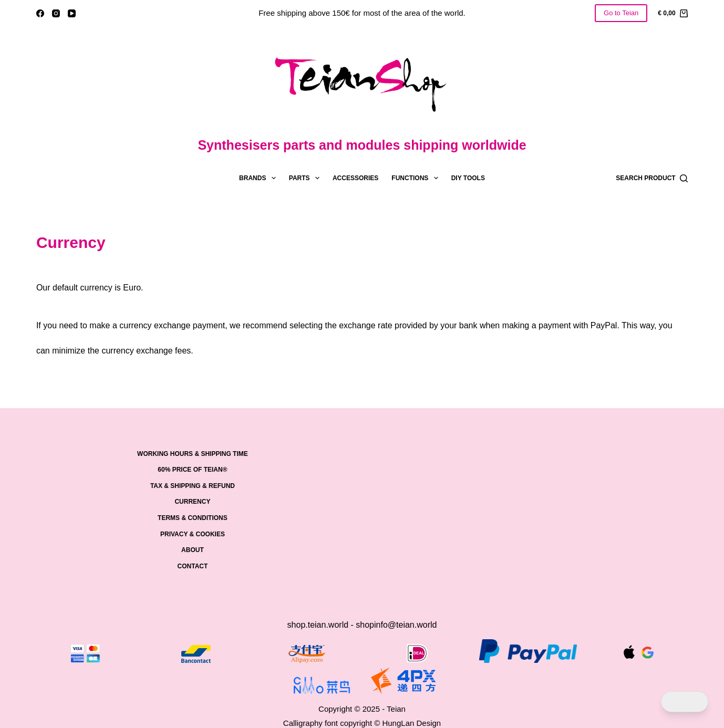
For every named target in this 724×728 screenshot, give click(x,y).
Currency (192, 502)
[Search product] (652, 178)
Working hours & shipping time (193, 454)
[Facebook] (40, 13)
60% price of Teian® (192, 470)
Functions (417, 178)
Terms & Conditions (193, 518)
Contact (193, 566)
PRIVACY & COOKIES (193, 534)
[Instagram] (56, 13)
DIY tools (468, 178)
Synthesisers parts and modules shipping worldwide (362, 145)
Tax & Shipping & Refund (193, 486)
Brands (260, 178)
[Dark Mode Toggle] (685, 702)
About (193, 550)
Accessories (355, 178)
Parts (306, 178)
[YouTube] (72, 13)
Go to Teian (621, 13)
